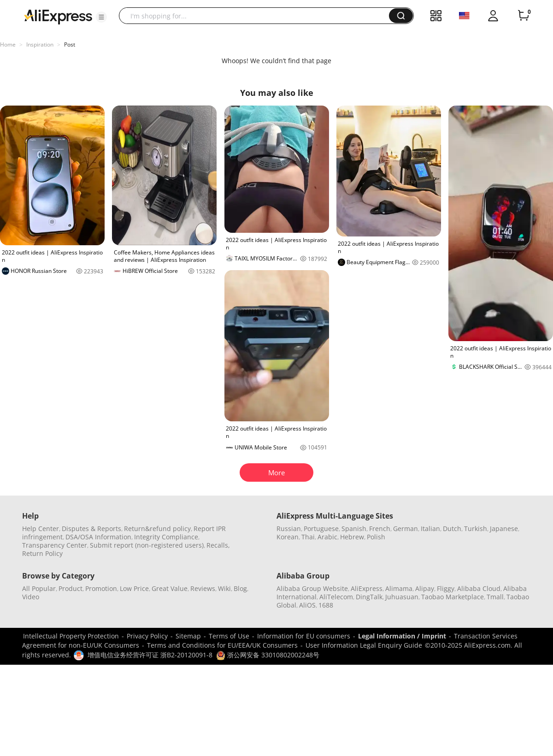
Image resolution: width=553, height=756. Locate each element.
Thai (308, 537)
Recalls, (218, 545)
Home (8, 44)
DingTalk (369, 597)
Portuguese (321, 529)
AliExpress (367, 588)
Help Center (41, 529)
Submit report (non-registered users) (147, 545)
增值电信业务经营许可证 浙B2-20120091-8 (150, 655)
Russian (289, 529)
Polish (376, 537)
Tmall (495, 597)
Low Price (134, 588)
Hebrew (352, 537)
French (380, 529)
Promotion (101, 588)
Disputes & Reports (91, 529)
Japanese (504, 529)
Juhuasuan (402, 597)
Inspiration (40, 44)
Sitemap (188, 636)
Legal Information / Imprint (402, 636)
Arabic (327, 537)
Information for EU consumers (304, 636)
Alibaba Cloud (479, 588)
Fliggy (446, 588)
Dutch (452, 529)
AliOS (307, 605)
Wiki (224, 588)
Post (70, 44)
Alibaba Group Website (312, 588)
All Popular (39, 588)
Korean (288, 537)
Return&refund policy (157, 529)
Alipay (425, 588)
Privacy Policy (147, 636)
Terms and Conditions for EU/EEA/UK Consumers (222, 645)
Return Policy (42, 553)
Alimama (399, 588)
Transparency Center (55, 545)
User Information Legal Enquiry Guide (364, 645)
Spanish (354, 529)
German (406, 529)
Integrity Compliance (166, 537)
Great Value (170, 588)
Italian (430, 529)
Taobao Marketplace (453, 597)
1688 (326, 605)
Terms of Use (229, 636)
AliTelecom (336, 597)
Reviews (203, 588)
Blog (240, 588)
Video (31, 597)
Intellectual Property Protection (71, 636)
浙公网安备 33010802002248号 (268, 655)
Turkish (476, 529)
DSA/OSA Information (98, 537)
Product (71, 588)
